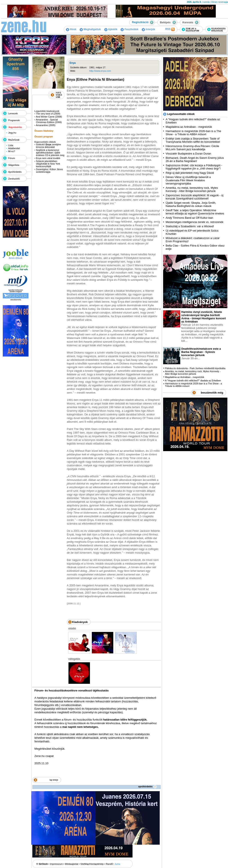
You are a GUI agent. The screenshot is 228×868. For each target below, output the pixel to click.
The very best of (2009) (48, 114)
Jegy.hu (12, 133)
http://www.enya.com (100, 71)
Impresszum (56, 864)
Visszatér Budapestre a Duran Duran (188, 154)
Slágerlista (14, 165)
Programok (14, 120)
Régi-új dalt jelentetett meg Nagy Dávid (190, 173)
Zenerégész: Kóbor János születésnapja (49, 171)
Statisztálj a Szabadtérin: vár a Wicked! (190, 226)
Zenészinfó (14, 179)
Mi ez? (12, 151)
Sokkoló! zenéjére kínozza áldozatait (48, 146)
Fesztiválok (129, 29)
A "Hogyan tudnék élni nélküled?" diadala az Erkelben (193, 380)
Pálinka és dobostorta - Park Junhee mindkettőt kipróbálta (195, 368)
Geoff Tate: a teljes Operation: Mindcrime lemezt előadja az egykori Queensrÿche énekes (195, 212)
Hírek (71, 29)
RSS (170, 29)
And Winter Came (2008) (49, 117)
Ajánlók (111, 29)
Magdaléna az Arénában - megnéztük (189, 127)
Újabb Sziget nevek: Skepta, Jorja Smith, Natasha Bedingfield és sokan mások (191, 204)
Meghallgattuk (90, 29)
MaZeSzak (14, 140)
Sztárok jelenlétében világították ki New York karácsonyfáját (48, 164)
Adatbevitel (14, 148)
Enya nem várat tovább (48, 158)
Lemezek (13, 113)
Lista (11, 145)
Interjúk (148, 29)
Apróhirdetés (15, 172)
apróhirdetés (148, 786)
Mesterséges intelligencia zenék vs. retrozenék (195, 222)
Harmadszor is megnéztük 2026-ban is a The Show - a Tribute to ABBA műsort (193, 133)
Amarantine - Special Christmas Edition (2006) (49, 121)
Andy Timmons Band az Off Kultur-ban (189, 218)
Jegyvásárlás (15, 127)
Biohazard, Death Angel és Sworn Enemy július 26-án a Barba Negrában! (195, 159)
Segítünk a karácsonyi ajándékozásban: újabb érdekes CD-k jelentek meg (50, 153)
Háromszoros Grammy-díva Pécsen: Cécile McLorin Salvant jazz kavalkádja (192, 148)
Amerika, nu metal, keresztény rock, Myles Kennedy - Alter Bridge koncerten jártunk (192, 189)
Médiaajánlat (72, 864)
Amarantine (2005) (46, 125)
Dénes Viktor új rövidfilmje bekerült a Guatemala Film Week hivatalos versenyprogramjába (188, 180)
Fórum (12, 158)
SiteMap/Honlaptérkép (92, 864)
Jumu (117, 864)
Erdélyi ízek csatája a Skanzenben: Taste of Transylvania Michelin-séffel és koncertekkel (193, 140)
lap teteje (54, 780)
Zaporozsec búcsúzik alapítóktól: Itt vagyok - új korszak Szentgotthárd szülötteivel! (195, 197)
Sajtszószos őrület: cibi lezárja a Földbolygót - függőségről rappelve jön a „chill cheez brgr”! (194, 167)
